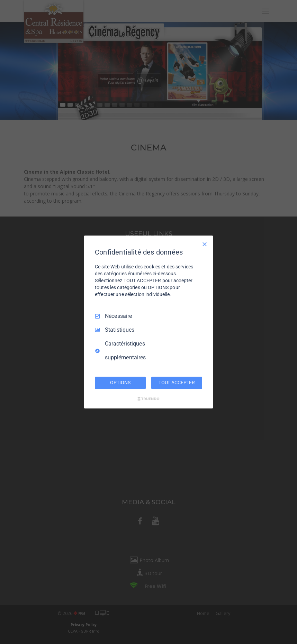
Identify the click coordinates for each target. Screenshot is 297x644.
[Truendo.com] (148, 399)
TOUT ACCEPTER (177, 383)
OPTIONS (120, 383)
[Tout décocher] (205, 244)
